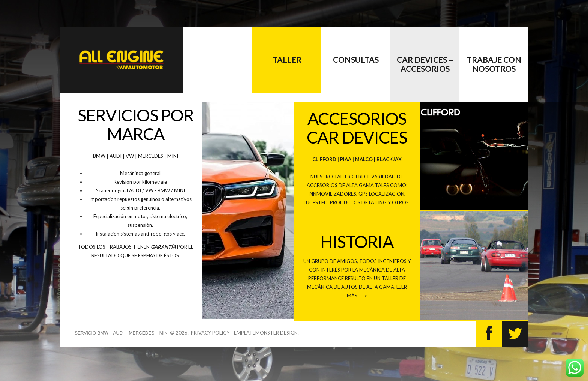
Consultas (356, 59)
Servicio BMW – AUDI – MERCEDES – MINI (122, 333)
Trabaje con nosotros (494, 64)
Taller (287, 59)
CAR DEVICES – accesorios (425, 64)
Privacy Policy (210, 333)
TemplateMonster (255, 333)
